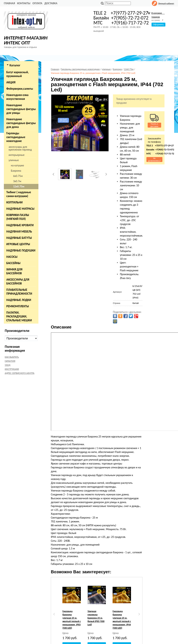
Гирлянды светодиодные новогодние (16, 137)
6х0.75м (18, 176)
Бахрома (16, 171)
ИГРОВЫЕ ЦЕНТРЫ (18, 244)
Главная (9, 3)
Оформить (159, 24)
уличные (14, 160)
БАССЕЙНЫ (13, 263)
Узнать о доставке (154, 125)
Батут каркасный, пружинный (18, 74)
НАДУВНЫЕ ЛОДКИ (19, 300)
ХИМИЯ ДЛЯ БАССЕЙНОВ (14, 271)
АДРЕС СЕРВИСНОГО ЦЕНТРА (20, 373)
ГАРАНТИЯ (10, 361)
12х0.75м (19, 186)
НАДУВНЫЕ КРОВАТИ (20, 225)
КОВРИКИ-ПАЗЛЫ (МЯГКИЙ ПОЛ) (18, 217)
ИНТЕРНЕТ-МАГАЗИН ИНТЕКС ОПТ (26, 40)
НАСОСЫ (12, 257)
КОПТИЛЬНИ (14, 202)
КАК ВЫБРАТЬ (12, 357)
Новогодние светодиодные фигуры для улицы (21, 109)
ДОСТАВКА (51, 3)
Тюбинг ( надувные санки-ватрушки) (19, 194)
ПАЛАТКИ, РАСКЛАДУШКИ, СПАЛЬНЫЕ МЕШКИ (19, 316)
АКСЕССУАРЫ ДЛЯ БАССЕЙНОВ (18, 282)
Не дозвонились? (154, 160)
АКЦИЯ (11, 82)
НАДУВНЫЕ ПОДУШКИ (21, 250)
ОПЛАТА (37, 3)
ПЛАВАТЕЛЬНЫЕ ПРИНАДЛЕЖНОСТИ (19, 292)
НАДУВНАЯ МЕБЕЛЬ (19, 232)
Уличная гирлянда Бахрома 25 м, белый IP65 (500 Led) (96, 618)
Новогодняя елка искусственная (17, 97)
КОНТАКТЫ (24, 3)
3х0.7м (17, 181)
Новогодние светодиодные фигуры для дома (21, 123)
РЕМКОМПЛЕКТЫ (18, 306)
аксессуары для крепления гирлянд (20, 148)
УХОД (8, 365)
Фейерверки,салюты (20, 89)
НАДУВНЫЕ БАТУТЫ (19, 238)
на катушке (17, 165)
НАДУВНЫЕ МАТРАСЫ (20, 209)
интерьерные (17, 155)
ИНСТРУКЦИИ (12, 369)
